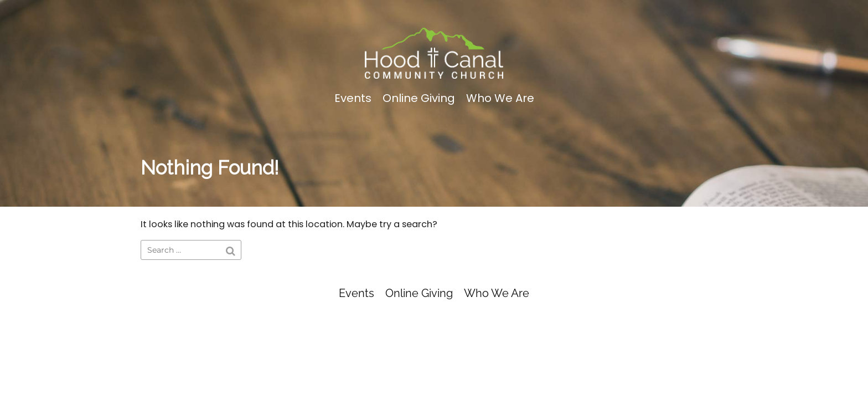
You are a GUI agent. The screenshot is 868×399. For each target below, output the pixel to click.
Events (353, 98)
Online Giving (419, 98)
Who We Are (500, 98)
